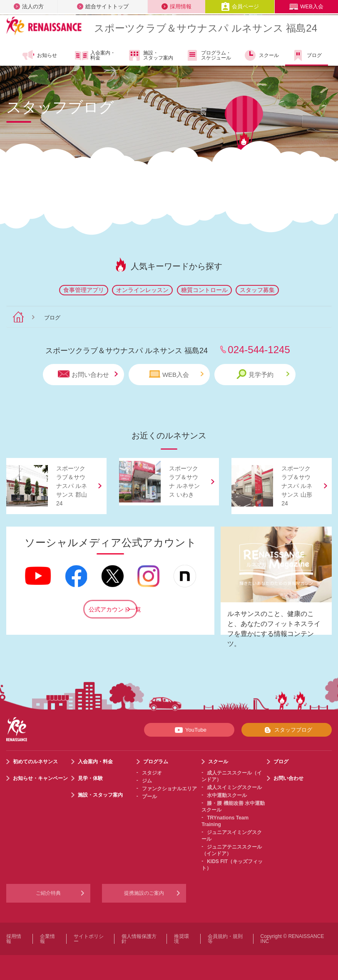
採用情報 (176, 6)
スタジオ (152, 773)
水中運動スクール (227, 795)
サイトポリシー (89, 939)
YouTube (189, 730)
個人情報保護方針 (139, 939)
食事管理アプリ (84, 290)
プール (149, 797)
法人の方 (29, 6)
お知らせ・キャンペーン (40, 778)
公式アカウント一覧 (113, 609)
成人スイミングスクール (234, 787)
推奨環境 (181, 939)
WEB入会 (306, 6)
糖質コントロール (204, 290)
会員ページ (240, 6)
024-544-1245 (259, 350)
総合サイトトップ (103, 6)
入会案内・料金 (95, 56)
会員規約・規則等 (225, 939)
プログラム (156, 762)
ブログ (307, 55)
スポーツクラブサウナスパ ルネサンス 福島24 (206, 28)
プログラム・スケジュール (208, 55)
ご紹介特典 (48, 893)
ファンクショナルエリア (169, 789)
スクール (261, 55)
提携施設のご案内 (144, 893)
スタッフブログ (287, 730)
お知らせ (39, 55)
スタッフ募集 (257, 290)
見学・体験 (90, 778)
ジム (147, 781)
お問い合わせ (88, 374)
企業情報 (47, 939)
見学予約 (263, 374)
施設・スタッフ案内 (150, 55)
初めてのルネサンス (35, 762)
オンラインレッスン (142, 290)
